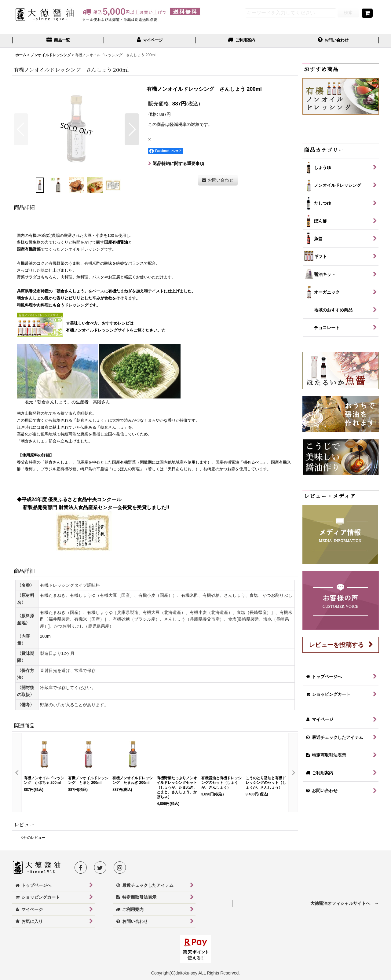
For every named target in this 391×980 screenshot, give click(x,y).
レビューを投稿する (336, 645)
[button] (21, 129)
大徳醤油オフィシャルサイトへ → (345, 903)
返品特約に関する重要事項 (176, 163)
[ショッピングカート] (367, 13)
